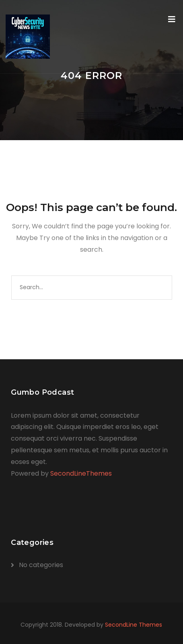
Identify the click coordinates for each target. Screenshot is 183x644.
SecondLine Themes (134, 625)
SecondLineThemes (81, 473)
